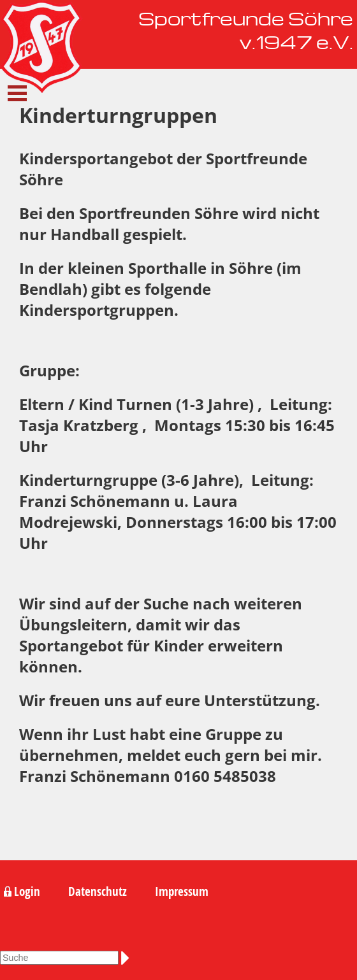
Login (27, 891)
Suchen (127, 958)
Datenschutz (98, 891)
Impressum (182, 891)
